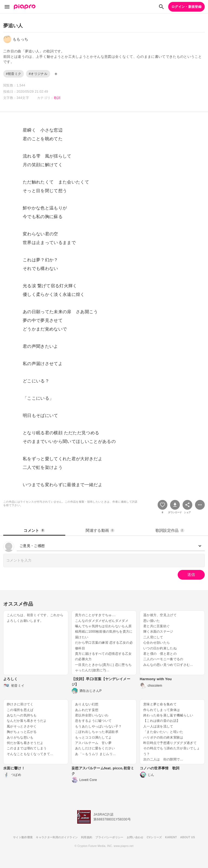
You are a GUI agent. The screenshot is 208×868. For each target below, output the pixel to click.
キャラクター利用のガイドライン (57, 837)
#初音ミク (14, 74)
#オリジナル (38, 74)
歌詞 (57, 98)
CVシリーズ (154, 837)
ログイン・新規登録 (186, 7)
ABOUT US (188, 837)
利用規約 (87, 837)
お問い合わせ (135, 837)
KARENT (171, 837)
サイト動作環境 (23, 837)
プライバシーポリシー (109, 837)
